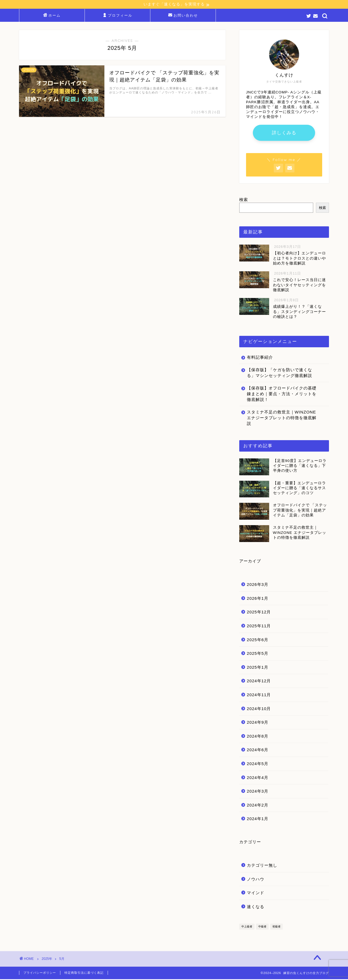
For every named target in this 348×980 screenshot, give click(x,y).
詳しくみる (284, 133)
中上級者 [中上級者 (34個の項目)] (247, 927)
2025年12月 (259, 613)
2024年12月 (259, 682)
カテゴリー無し (262, 866)
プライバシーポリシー (40, 973)
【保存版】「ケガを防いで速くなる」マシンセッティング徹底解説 (279, 373)
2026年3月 (258, 585)
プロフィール (118, 16)
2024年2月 (258, 806)
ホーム (52, 16)
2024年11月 (259, 696)
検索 (244, 200)
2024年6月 (258, 751)
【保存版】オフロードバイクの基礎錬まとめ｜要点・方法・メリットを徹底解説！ (282, 395)
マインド (256, 894)
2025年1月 (258, 668)
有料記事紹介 (260, 358)
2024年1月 (258, 819)
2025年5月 (258, 654)
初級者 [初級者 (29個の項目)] (276, 927)
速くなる (256, 907)
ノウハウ (256, 880)
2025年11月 (259, 627)
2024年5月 (258, 764)
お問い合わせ (183, 16)
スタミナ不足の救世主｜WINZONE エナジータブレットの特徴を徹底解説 (282, 419)
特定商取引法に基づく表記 (84, 973)
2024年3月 (258, 792)
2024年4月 (258, 778)
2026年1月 (258, 599)
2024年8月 (258, 737)
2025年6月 (258, 640)
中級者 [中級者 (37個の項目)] (262, 927)
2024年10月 (259, 709)
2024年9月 (258, 723)
